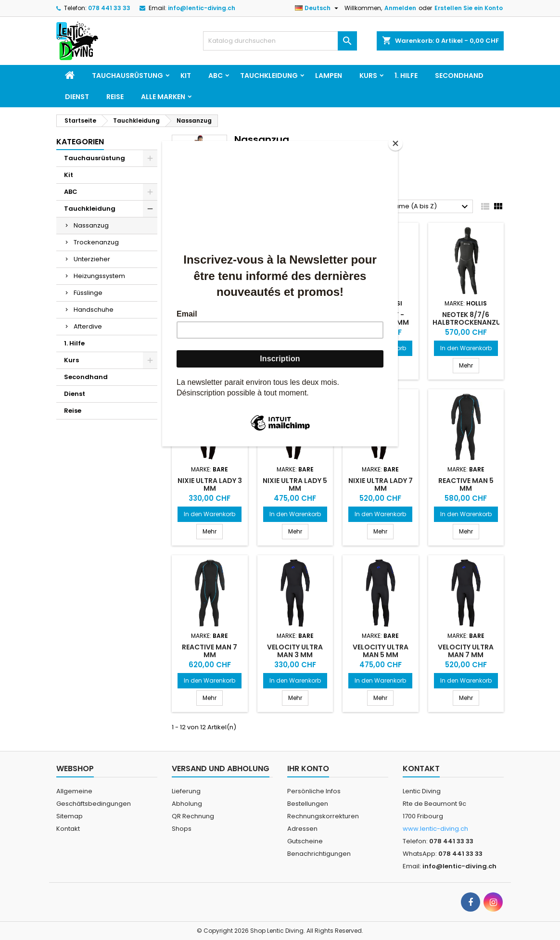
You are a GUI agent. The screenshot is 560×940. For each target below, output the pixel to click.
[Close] (395, 143)
